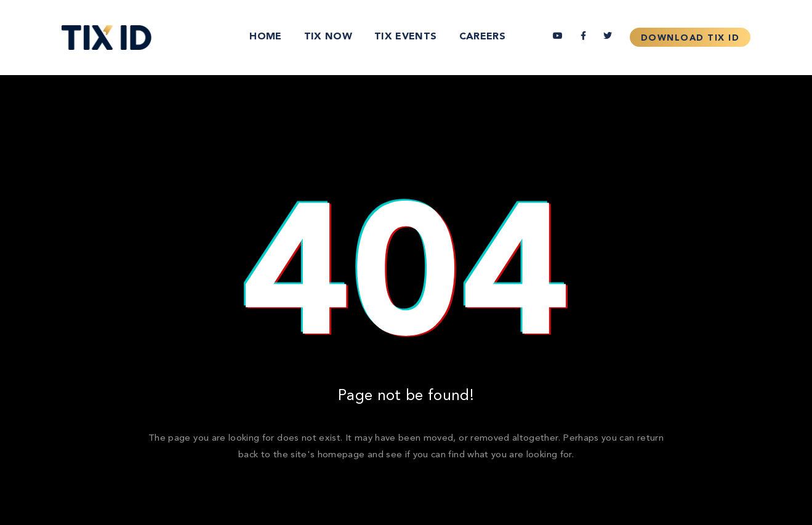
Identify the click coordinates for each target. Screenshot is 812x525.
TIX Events (406, 37)
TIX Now (328, 37)
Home (265, 37)
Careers (482, 37)
